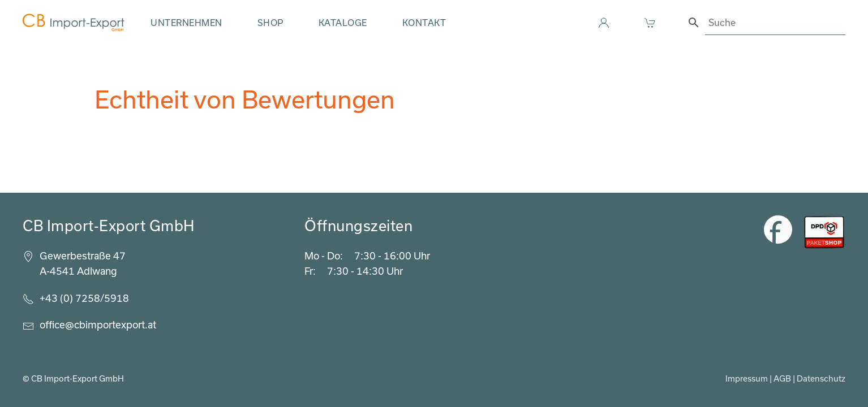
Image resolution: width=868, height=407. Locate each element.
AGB (782, 378)
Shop (270, 23)
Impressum (747, 378)
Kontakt (424, 23)
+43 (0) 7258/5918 (84, 298)
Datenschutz (821, 378)
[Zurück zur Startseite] (74, 23)
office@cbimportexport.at (98, 324)
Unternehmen (186, 23)
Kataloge (343, 23)
